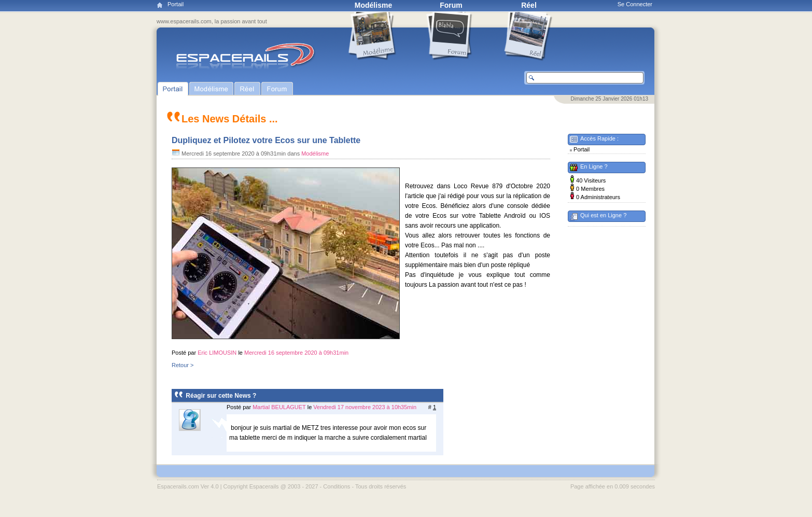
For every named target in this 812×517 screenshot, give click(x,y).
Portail (176, 4)
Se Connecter (635, 4)
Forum (451, 5)
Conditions (337, 486)
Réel (529, 5)
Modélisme (373, 5)
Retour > (183, 365)
